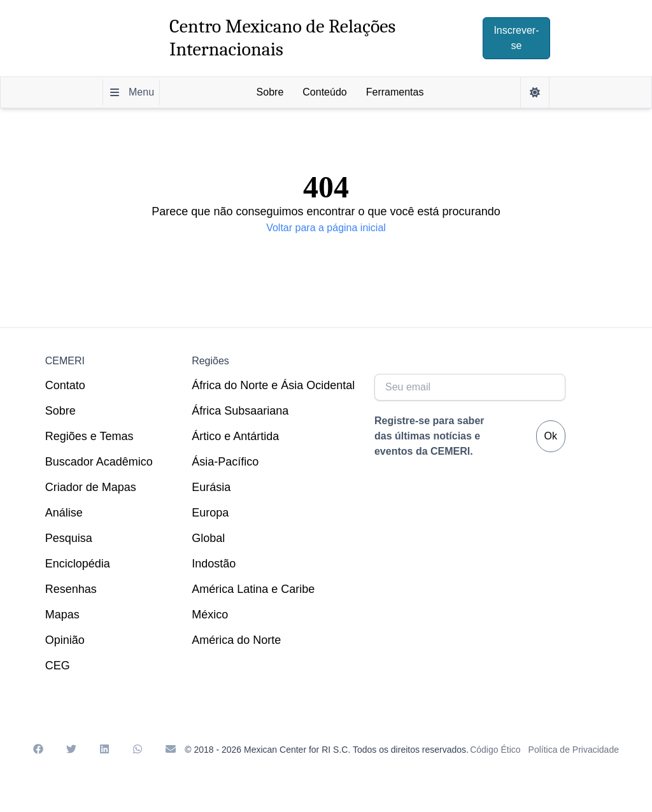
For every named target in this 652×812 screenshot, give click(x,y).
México (210, 615)
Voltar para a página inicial (326, 228)
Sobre (60, 411)
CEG (58, 666)
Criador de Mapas (91, 487)
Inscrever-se (516, 38)
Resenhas (71, 589)
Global (208, 538)
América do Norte (236, 640)
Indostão (214, 564)
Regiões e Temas (89, 436)
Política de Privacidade (574, 750)
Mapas (62, 615)
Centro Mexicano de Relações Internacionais (282, 38)
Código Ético (495, 750)
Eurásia (211, 487)
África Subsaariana (240, 411)
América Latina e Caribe (253, 589)
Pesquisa (69, 538)
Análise (64, 513)
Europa (210, 513)
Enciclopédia (78, 564)
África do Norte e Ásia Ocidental (273, 385)
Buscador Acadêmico (99, 462)
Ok (551, 436)
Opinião (65, 640)
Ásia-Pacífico (225, 462)
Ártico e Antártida (235, 436)
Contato (65, 385)
